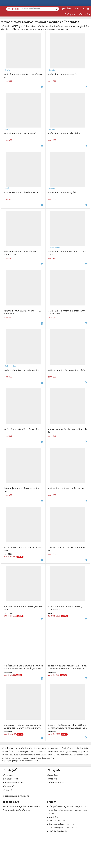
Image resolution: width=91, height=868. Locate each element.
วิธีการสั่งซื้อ (52, 779)
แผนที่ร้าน (54, 817)
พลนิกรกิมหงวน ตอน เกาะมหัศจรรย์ (19, 133)
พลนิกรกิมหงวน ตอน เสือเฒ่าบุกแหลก (21, 193)
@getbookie (62, 831)
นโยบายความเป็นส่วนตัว (14, 783)
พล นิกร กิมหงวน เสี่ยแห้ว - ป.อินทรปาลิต (66, 488)
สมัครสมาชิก (84, 14)
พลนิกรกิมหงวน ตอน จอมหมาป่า (62, 74)
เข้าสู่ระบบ (70, 14)
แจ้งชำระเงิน (79, 9)
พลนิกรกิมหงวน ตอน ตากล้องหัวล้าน (64, 133)
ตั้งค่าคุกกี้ (8, 790)
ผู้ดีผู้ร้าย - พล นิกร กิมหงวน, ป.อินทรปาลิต (67, 370)
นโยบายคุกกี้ (9, 786)
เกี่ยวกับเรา (8, 775)
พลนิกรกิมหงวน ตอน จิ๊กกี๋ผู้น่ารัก (63, 193)
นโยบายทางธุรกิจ (11, 779)
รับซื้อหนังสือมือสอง (56, 783)
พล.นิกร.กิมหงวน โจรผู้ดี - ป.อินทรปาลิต (21, 429)
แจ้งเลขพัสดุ (52, 775)
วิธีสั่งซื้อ (67, 9)
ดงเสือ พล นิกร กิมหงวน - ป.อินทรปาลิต (21, 370)
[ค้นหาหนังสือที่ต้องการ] (56, 9)
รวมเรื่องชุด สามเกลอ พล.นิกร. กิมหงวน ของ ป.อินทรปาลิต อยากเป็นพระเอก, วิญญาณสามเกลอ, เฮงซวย (68, 669)
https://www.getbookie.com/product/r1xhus (33, 752)
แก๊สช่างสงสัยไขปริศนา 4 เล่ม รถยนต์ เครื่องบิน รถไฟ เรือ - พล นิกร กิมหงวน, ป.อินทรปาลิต (23, 728)
